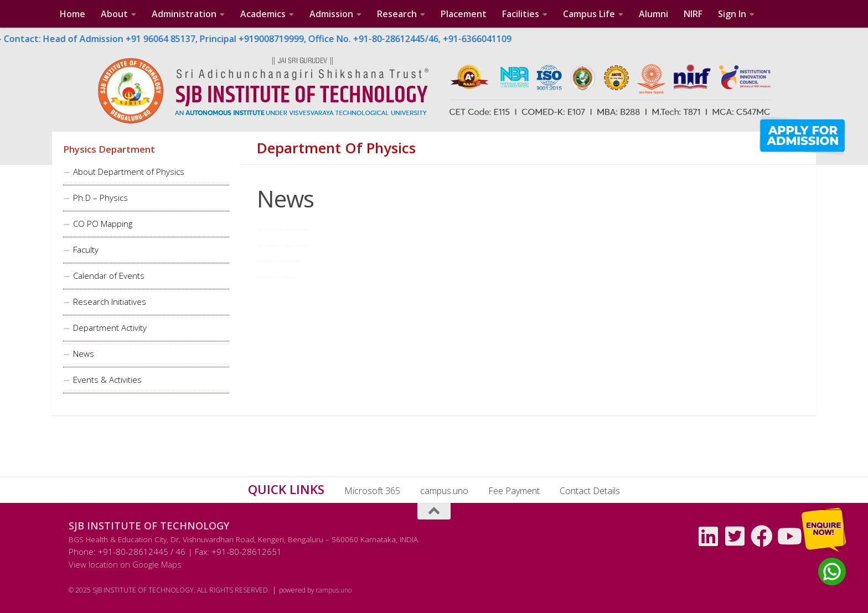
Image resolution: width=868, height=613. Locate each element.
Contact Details (590, 491)
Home (73, 14)
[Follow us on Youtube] (788, 536)
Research (397, 14)
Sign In (732, 14)
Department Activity (110, 328)
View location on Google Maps (125, 564)
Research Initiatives (110, 302)
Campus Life (589, 14)
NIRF (693, 14)
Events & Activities (107, 380)
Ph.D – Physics (100, 198)
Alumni (653, 14)
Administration (184, 14)
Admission (331, 14)
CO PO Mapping (103, 224)
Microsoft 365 (372, 491)
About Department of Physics (129, 172)
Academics (263, 14)
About (114, 14)
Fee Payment (514, 491)
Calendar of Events (109, 276)
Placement (464, 14)
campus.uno (444, 491)
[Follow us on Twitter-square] (735, 536)
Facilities (521, 14)
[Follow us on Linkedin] (709, 536)
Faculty (86, 250)
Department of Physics (336, 148)
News (84, 354)
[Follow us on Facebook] (762, 536)
